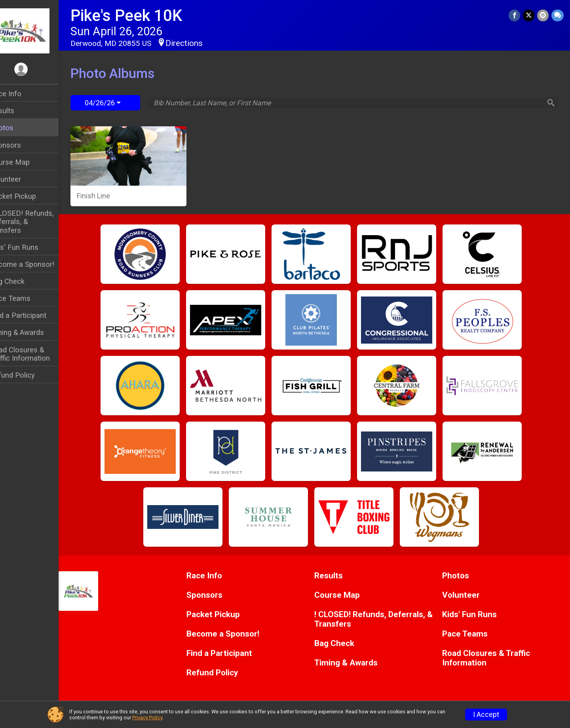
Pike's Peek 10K (143, 16)
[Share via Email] (543, 16)
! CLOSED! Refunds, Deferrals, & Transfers (38, 221)
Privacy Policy (147, 718)
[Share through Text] (558, 16)
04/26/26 (119, 103)
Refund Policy (29, 375)
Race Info (22, 94)
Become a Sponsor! (39, 264)
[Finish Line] (143, 166)
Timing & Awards (33, 332)
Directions (201, 43)
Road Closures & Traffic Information (36, 354)
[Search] (549, 103)
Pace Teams (27, 298)
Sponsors (22, 145)
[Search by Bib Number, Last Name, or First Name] (355, 103)
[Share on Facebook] (516, 16)
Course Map (26, 162)
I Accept (486, 715)
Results (19, 111)
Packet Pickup (29, 196)
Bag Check (24, 281)
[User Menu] (38, 70)
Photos (18, 128)
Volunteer (22, 179)
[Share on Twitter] (529, 16)
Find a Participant (35, 315)
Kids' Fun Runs (31, 247)
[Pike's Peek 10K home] (38, 30)
